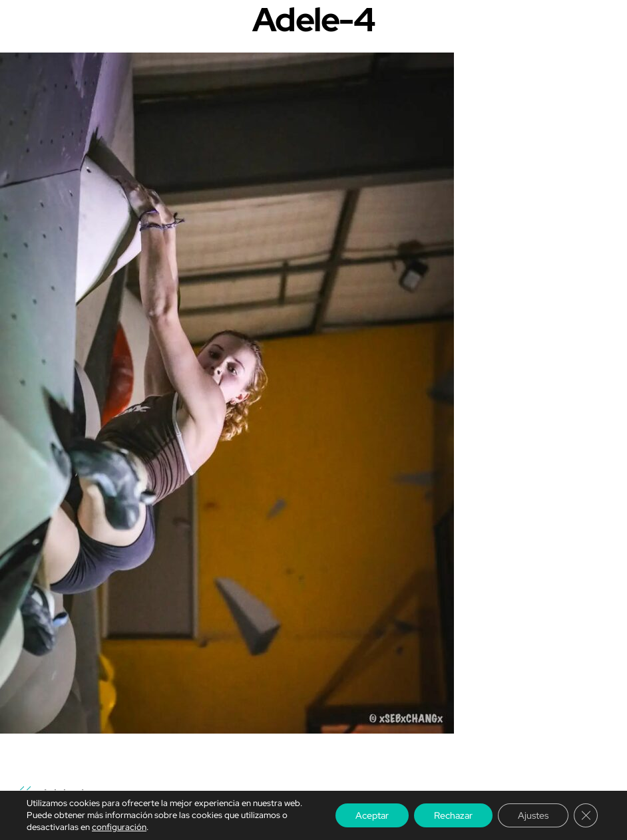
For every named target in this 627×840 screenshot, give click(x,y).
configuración (119, 827)
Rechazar (453, 815)
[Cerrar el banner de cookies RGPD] (586, 815)
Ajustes (533, 815)
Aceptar (372, 815)
